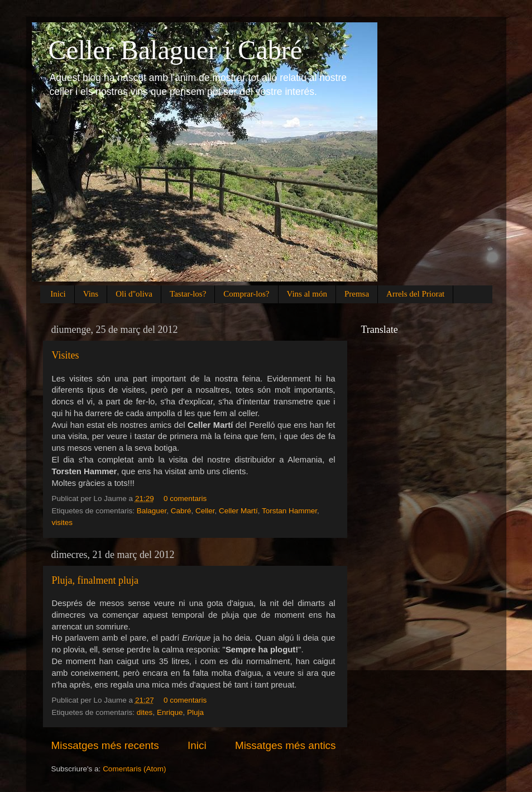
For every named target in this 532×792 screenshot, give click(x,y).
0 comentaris (185, 498)
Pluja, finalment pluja (95, 580)
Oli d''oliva (134, 294)
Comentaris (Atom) (134, 769)
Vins (91, 294)
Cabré (181, 511)
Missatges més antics (286, 745)
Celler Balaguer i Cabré (175, 50)
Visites (66, 355)
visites (63, 523)
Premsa (357, 294)
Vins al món (307, 294)
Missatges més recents (105, 745)
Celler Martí (238, 511)
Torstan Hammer (289, 511)
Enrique (170, 712)
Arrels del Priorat (415, 294)
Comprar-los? (246, 294)
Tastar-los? (188, 294)
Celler (205, 511)
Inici (58, 294)
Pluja (195, 712)
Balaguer (152, 511)
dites (145, 712)
